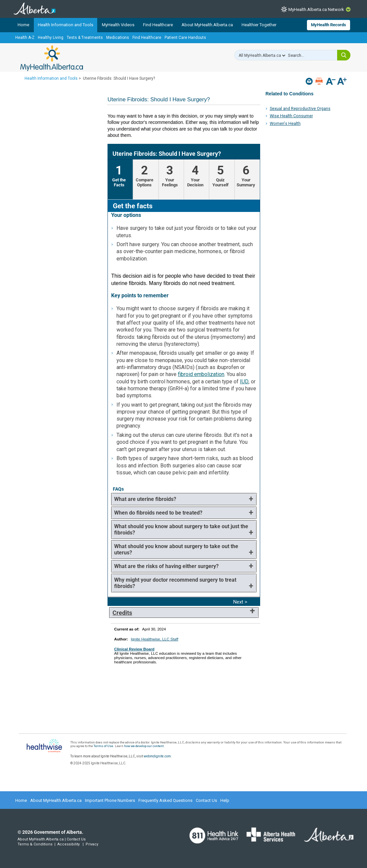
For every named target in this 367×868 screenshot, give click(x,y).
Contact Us (206, 800)
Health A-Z (25, 38)
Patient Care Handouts (185, 38)
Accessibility (69, 844)
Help (225, 800)
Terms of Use (103, 746)
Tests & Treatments (85, 38)
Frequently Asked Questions (165, 800)
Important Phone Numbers (110, 800)
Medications (118, 38)
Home (23, 25)
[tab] (120, 179)
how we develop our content (144, 746)
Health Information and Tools (66, 25)
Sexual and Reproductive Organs (300, 108)
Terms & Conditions (35, 844)
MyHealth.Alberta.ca (52, 58)
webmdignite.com (157, 756)
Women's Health (285, 123)
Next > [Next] (240, 602)
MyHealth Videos (118, 25)
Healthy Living (51, 38)
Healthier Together (259, 25)
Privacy (92, 844)
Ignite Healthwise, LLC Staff (154, 639)
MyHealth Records (329, 25)
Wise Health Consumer (291, 116)
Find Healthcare (158, 25)
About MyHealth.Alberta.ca (207, 25)
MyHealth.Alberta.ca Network (316, 9)
